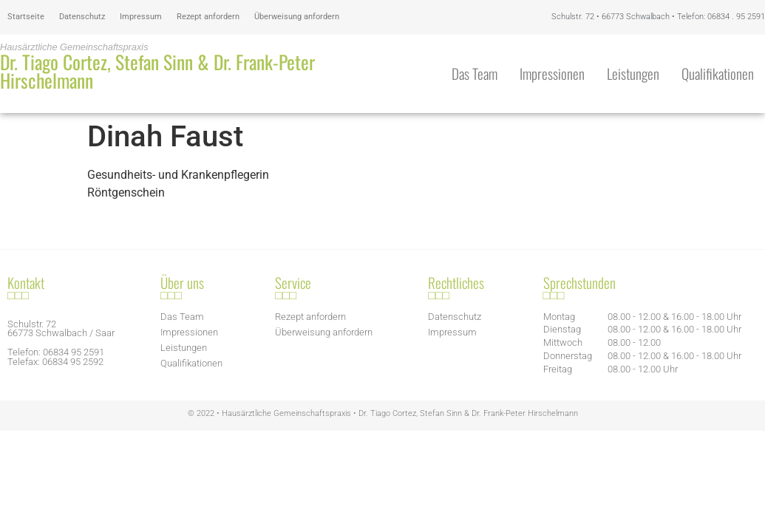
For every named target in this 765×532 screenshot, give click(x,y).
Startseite (26, 17)
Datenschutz (82, 17)
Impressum (141, 17)
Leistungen (633, 74)
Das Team (475, 74)
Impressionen (552, 74)
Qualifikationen (718, 74)
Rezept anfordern (208, 17)
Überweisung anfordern (297, 17)
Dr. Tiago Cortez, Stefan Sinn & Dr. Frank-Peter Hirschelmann (157, 71)
